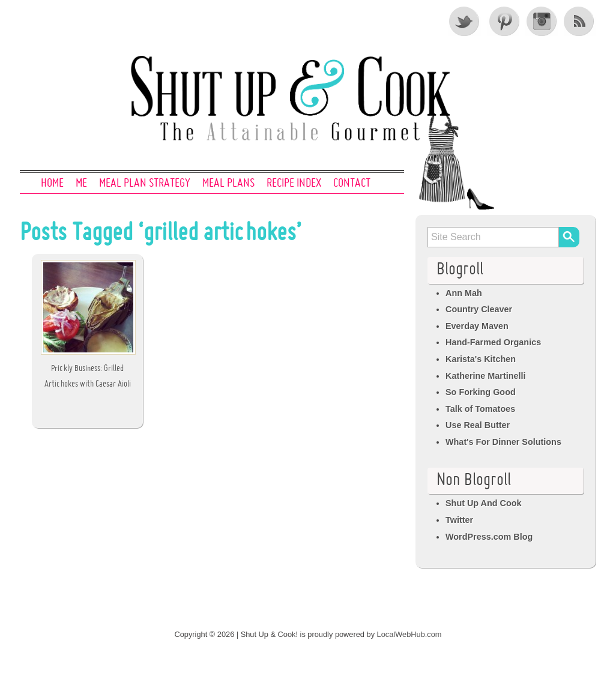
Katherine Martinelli (486, 376)
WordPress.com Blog (489, 537)
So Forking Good (481, 392)
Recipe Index (294, 184)
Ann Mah (464, 293)
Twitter (465, 21)
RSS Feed (580, 21)
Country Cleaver (479, 309)
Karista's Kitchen (481, 359)
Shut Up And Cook (484, 503)
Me (81, 184)
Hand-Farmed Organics (493, 342)
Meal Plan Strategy (145, 184)
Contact (352, 184)
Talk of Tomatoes (480, 409)
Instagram (542, 21)
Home (52, 184)
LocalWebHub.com (409, 634)
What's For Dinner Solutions (503, 442)
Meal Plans (228, 184)
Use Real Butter (478, 425)
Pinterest (503, 21)
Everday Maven (477, 326)
